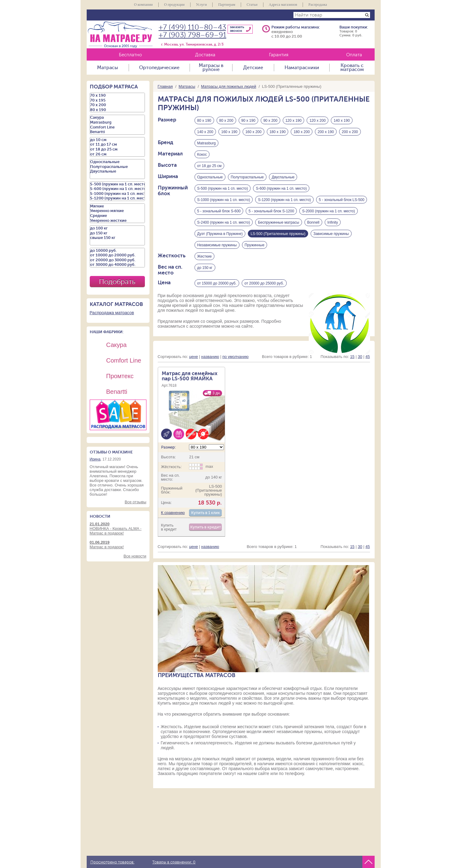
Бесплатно (130, 55)
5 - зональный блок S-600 (219, 211)
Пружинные (255, 245)
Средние (117, 216)
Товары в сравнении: (174, 862)
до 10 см (117, 140)
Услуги (202, 5)
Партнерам (227, 5)
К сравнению (173, 513)
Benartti (117, 132)
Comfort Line (117, 127)
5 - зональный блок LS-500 (342, 200)
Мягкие (117, 206)
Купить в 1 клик (206, 513)
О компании (143, 5)
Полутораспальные (247, 177)
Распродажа (318, 5)
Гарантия (279, 55)
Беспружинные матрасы (278, 222)
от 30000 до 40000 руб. (117, 265)
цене (193, 357)
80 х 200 (226, 121)
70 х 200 (117, 105)
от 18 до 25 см (210, 166)
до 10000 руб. (117, 251)
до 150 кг (205, 268)
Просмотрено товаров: (112, 862)
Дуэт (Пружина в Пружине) (220, 234)
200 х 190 (326, 132)
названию (210, 357)
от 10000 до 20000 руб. (117, 255)
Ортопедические (159, 68)
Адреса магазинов (283, 5)
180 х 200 (302, 132)
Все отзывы (135, 502)
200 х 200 (350, 132)
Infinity (333, 222)
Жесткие (205, 256)
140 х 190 (342, 121)
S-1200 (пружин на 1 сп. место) (284, 200)
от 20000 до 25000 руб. (264, 283)
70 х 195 (117, 100)
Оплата (354, 55)
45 (368, 357)
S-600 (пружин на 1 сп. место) (281, 188)
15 (352, 357)
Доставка (205, 55)
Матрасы (108, 68)
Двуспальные (283, 177)
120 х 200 (317, 121)
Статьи (252, 5)
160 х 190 (229, 132)
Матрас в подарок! (118, 545)
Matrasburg (207, 143)
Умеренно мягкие (117, 211)
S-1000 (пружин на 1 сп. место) (224, 200)
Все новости (135, 556)
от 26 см (117, 154)
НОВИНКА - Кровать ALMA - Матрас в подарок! (118, 529)
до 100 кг (117, 228)
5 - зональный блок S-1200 (271, 211)
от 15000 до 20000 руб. (217, 283)
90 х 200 (270, 121)
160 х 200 (253, 132)
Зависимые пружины (331, 234)
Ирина (95, 459)
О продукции (174, 5)
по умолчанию (236, 357)
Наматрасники (302, 68)
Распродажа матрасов (112, 313)
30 (360, 357)
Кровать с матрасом (352, 68)
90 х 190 (248, 121)
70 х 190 (117, 95)
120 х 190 (294, 121)
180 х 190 (278, 132)
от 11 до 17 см (117, 144)
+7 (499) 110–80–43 (192, 27)
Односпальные (210, 177)
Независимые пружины (217, 245)
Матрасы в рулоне (211, 68)
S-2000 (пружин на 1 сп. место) (329, 211)
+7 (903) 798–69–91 (193, 35)
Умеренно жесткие (117, 221)
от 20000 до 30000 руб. (117, 260)
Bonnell (313, 222)
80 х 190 (204, 121)
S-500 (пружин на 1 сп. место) (223, 188)
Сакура (117, 117)
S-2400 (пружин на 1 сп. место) (224, 222)
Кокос (202, 155)
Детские (253, 68)
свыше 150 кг (117, 238)
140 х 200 (205, 132)
